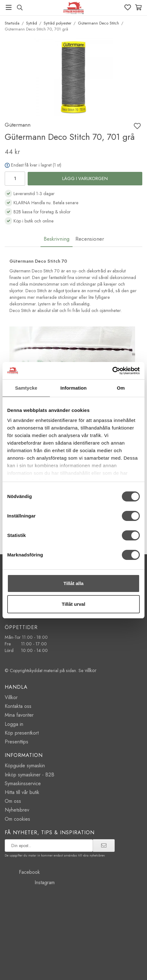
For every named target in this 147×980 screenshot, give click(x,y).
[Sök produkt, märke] (20, 8)
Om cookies (17, 819)
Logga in (14, 724)
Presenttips (16, 742)
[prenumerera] (104, 846)
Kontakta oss (18, 706)
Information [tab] (73, 388)
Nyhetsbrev (17, 810)
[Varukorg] (138, 7)
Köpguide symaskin (25, 766)
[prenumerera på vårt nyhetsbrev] (49, 846)
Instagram (30, 882)
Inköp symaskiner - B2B (30, 775)
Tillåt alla (73, 583)
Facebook (22, 872)
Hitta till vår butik (22, 792)
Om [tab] (121, 388)
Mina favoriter (19, 715)
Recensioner (90, 239)
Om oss (13, 801)
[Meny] (9, 7)
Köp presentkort (22, 733)
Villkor (11, 697)
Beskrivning (57, 239)
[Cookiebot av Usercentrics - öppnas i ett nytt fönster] (112, 371)
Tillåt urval (74, 604)
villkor (91, 670)
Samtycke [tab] (26, 388)
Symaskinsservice (23, 783)
